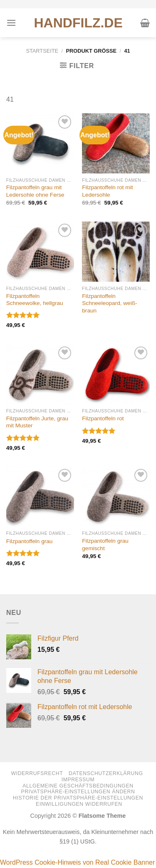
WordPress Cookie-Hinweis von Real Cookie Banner (77, 862)
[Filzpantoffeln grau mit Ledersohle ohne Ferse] (40, 143)
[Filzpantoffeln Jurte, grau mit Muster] (40, 374)
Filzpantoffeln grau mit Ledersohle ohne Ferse (35, 191)
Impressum (78, 780)
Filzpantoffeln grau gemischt (105, 545)
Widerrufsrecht (37, 773)
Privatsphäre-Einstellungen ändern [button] (78, 792)
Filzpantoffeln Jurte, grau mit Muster (37, 422)
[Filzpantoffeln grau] (40, 497)
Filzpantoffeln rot (103, 418)
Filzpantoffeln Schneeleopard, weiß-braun (109, 303)
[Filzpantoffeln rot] (116, 374)
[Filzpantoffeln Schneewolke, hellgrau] (40, 252)
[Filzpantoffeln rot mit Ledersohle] (116, 143)
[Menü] (11, 23)
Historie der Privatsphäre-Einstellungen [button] (78, 798)
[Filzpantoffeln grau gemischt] (116, 497)
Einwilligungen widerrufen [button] (79, 804)
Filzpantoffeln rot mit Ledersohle (107, 191)
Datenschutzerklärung (106, 773)
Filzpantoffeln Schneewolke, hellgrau (35, 300)
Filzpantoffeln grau (30, 541)
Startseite (42, 51)
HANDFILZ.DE (78, 23)
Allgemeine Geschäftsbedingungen (78, 786)
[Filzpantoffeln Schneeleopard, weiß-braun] (116, 252)
